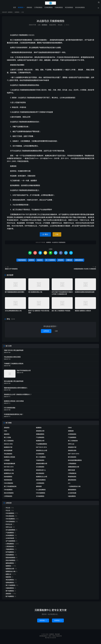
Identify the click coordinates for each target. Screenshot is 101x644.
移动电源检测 (8, 451)
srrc (69, 484)
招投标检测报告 (41, 480)
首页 (14, 7)
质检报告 (29, 7)
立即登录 (46, 332)
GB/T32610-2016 (41, 448)
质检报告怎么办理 (42, 451)
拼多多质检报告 (9, 494)
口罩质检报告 (8, 497)
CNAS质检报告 (9, 484)
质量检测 (69, 261)
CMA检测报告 (8, 490)
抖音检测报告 (10, 555)
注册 (56, 332)
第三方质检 (7, 438)
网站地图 (57, 635)
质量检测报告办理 (73, 467)
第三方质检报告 (9, 441)
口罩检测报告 (38, 7)
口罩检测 (7, 461)
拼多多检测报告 (80, 7)
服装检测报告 (72, 490)
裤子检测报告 (10, 591)
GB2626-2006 (8, 445)
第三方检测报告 (50, 261)
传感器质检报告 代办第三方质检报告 (85, 269)
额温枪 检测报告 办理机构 (83, 311)
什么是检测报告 (41, 490)
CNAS (70, 428)
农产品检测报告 (10, 542)
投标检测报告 (8, 477)
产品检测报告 (72, 438)
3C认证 (8, 508)
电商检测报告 (10, 583)
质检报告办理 (40, 431)
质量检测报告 (79, 261)
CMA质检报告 (10, 517)
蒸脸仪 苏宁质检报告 (11, 269)
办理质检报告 (72, 435)
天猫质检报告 (22, 261)
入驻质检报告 (40, 484)
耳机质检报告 (8, 454)
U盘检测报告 (72, 497)
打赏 (57, 235)
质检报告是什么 (41, 471)
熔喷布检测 (71, 471)
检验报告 (40, 261)
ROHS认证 (9, 525)
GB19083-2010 (9, 467)
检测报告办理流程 (9, 458)
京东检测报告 (48, 7)
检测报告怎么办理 (42, 477)
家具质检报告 (72, 458)
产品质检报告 (40, 438)
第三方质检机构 (73, 441)
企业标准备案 (72, 494)
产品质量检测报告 (42, 445)
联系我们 (43, 621)
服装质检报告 (72, 480)
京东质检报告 (40, 467)
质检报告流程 (72, 451)
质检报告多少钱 (9, 471)
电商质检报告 (8, 480)
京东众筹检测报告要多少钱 (13, 311)
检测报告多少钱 (9, 474)
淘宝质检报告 (40, 474)
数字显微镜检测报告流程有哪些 (15, 293)
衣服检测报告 (10, 589)
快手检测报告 (10, 553)
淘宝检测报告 (69, 7)
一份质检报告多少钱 (74, 487)
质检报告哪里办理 (42, 464)
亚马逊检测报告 (10, 530)
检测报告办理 (40, 441)
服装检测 (39, 487)
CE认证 (8, 511)
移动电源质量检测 (9, 464)
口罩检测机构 (72, 474)
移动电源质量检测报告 (75, 461)
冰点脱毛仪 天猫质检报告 (50, 22)
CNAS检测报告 (41, 494)
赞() (67, 26)
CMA (5, 431)
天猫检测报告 (59, 7)
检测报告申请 (8, 448)
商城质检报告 (72, 477)
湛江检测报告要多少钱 (35, 293)
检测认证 (8, 575)
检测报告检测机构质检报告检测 (85, 293)
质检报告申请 (72, 448)
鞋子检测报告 (10, 597)
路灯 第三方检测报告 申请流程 (61, 311)
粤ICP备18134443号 (50, 638)
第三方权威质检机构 (10, 487)
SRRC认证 (71, 445)
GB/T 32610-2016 (74, 454)
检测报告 (50, 3)
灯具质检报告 (40, 454)
